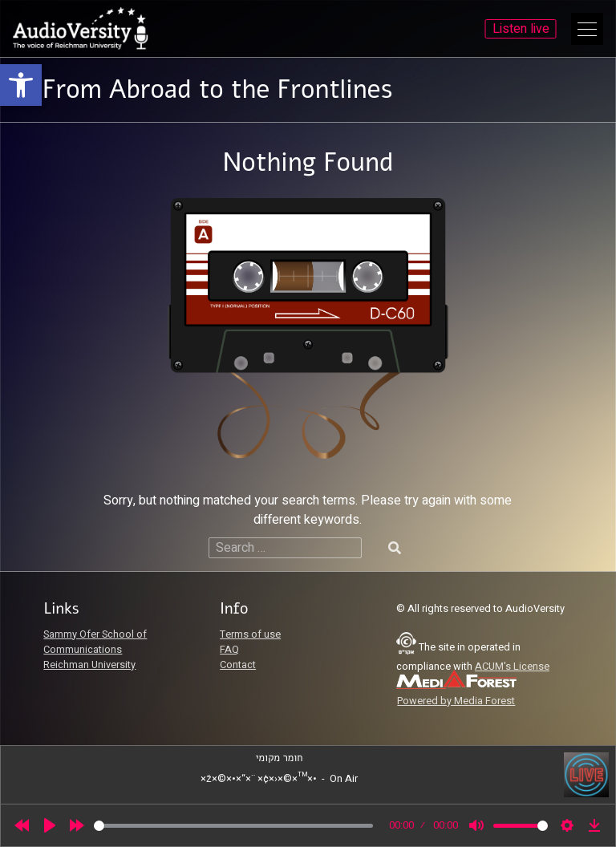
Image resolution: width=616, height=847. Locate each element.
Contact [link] (238, 665)
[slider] (233, 826)
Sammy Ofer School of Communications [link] (95, 642)
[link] (21, 85)
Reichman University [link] (89, 665)
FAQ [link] (229, 650)
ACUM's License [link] (512, 667)
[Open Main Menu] (587, 29)
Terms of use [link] (250, 634)
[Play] (50, 825)
